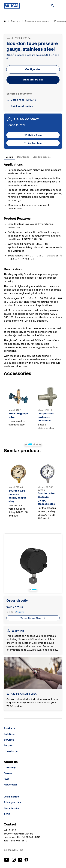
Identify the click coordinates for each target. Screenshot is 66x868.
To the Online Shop (31, 618)
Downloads (23, 157)
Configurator (33, 69)
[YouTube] (7, 860)
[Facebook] (26, 860)
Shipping (20, 612)
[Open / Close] (59, 6)
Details (10, 157)
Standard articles (33, 80)
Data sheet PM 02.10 (23, 100)
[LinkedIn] (20, 860)
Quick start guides (22, 106)
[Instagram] (14, 860)
